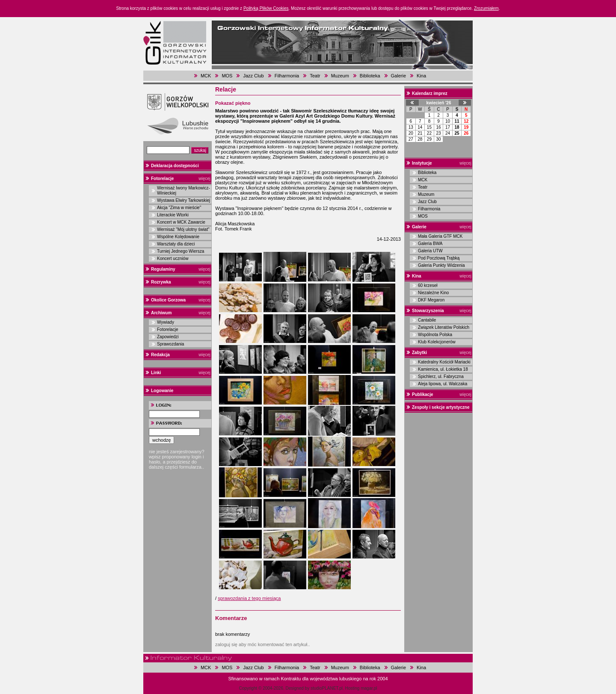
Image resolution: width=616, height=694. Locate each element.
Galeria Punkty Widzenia (441, 265)
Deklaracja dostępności (175, 166)
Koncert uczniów (173, 258)
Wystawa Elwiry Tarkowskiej (184, 200)
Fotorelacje (162, 179)
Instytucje (422, 163)
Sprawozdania (170, 344)
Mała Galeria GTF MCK (440, 236)
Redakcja (160, 355)
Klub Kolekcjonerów (437, 342)
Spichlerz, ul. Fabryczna (441, 377)
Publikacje (422, 394)
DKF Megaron (431, 300)
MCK (206, 76)
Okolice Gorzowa (168, 300)
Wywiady (166, 322)
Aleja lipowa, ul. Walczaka (443, 384)
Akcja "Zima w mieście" (179, 208)
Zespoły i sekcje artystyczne (441, 407)
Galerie (398, 76)
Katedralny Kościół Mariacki (444, 362)
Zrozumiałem (486, 8)
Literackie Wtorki (173, 215)
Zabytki (419, 353)
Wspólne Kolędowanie (178, 237)
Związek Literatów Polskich (444, 327)
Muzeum (340, 76)
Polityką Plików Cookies (266, 8)
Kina (421, 76)
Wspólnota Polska (435, 335)
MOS (227, 76)
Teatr (315, 76)
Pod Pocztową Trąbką (439, 258)
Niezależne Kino (433, 293)
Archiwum (161, 313)
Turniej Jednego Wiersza (181, 251)
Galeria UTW (430, 251)
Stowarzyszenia (428, 311)
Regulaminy (163, 269)
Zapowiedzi (168, 337)
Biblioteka (370, 76)
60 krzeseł (428, 285)
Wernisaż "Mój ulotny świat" (183, 229)
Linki (156, 373)
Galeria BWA (430, 244)
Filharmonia (287, 76)
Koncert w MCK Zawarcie (181, 222)
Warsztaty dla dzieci (176, 244)
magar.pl (369, 688)
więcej (204, 179)
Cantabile (427, 320)
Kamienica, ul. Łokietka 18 (443, 369)
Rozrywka (161, 282)
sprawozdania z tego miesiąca (249, 598)
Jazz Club (253, 76)
